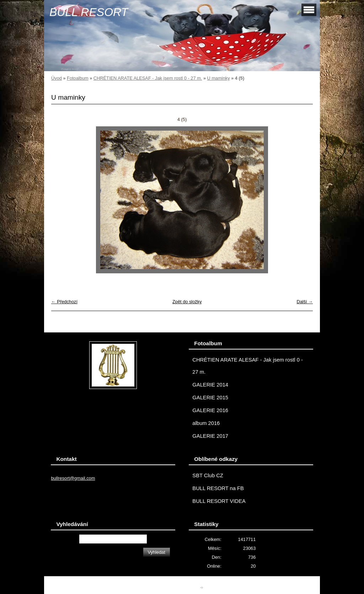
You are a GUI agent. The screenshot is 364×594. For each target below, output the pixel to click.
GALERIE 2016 (210, 410)
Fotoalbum (77, 78)
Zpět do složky (187, 302)
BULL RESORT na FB (218, 488)
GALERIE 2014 (210, 385)
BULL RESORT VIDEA (219, 501)
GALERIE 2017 (210, 436)
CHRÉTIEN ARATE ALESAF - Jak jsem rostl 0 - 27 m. (148, 78)
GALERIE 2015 (210, 398)
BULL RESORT (89, 12)
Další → (305, 302)
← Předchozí (64, 302)
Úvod (57, 78)
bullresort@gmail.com (73, 478)
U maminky (219, 78)
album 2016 (206, 423)
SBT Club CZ (208, 475)
